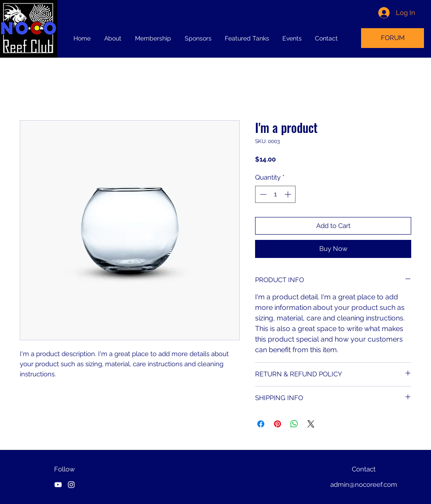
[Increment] (289, 194)
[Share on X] (311, 424)
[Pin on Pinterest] (278, 424)
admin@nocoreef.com (364, 485)
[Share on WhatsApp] (294, 424)
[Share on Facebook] (261, 424)
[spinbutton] (276, 194)
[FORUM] (393, 38)
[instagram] (71, 485)
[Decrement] (262, 194)
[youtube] (58, 485)
